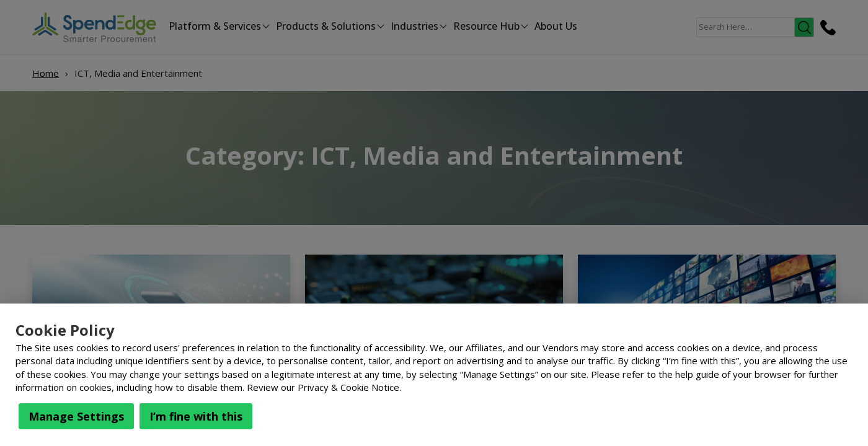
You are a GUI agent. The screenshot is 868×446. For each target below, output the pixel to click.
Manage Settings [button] (76, 416)
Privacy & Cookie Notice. (349, 387)
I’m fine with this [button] (196, 416)
